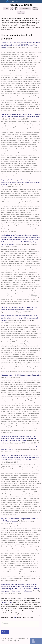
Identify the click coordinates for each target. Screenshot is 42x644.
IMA (10, 617)
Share (11, 639)
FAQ (28, 639)
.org (14, 1)
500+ (33, 20)
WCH (15, 617)
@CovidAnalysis (20, 639)
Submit (5, 632)
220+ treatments (20, 27)
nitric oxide (34, 295)
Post (4, 639)
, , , (21, 45)
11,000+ (19, 25)
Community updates (7, 602)
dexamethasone (12, 262)
